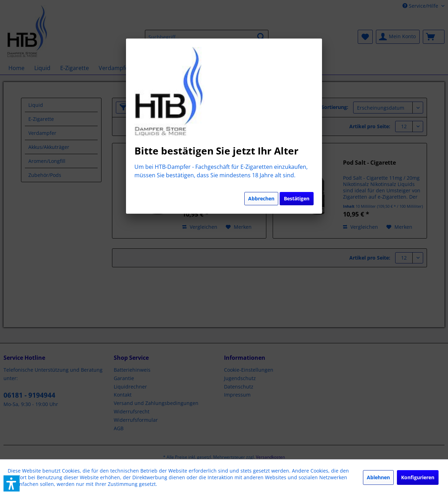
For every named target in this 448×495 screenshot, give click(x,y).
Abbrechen (261, 198)
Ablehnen (378, 477)
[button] (12, 483)
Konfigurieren (418, 477)
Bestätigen (297, 198)
